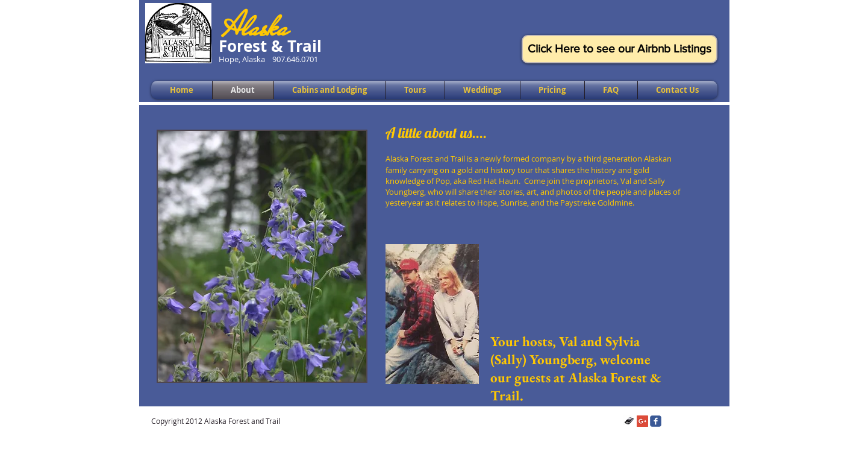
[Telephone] (629, 421)
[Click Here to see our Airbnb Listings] (620, 49)
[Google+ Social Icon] (642, 421)
